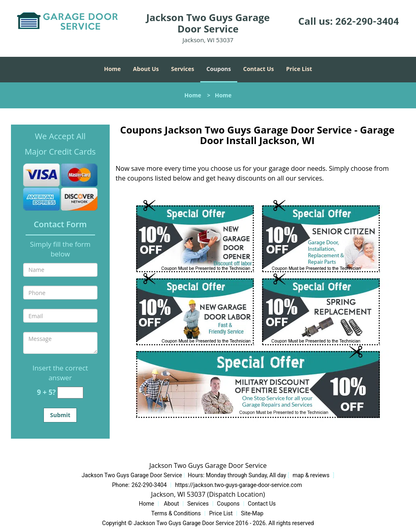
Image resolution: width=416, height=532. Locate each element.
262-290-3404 (367, 22)
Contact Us (259, 69)
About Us (146, 69)
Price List (299, 69)
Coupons (219, 69)
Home (112, 69)
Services (183, 69)
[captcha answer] (70, 393)
